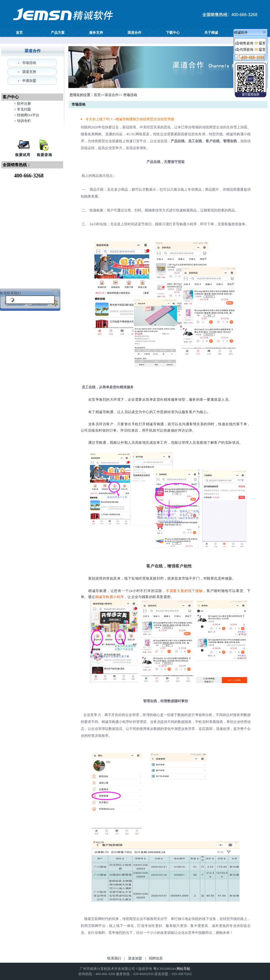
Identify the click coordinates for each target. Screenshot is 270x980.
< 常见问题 (22, 109)
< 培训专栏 (22, 121)
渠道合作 (134, 33)
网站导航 (183, 969)
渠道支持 (29, 72)
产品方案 (58, 33)
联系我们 (114, 958)
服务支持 (96, 33)
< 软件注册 (22, 104)
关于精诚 (211, 33)
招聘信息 (156, 958)
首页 (19, 33)
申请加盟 (29, 81)
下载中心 (173, 33)
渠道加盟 (135, 958)
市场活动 (29, 63)
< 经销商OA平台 (27, 115)
